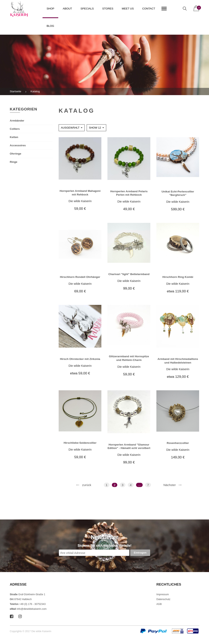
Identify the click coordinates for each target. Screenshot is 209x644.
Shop (50, 9)
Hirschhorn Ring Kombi (178, 277)
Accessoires (18, 145)
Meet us (128, 9)
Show (95, 128)
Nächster (170, 485)
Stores (108, 9)
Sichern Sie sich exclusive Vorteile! (104, 546)
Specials (87, 9)
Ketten (14, 137)
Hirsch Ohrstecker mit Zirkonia (80, 359)
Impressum (163, 594)
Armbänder (17, 121)
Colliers (15, 129)
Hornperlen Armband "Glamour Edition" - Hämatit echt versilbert (129, 446)
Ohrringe (16, 154)
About (67, 9)
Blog (50, 26)
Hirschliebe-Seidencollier (80, 443)
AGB (159, 604)
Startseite (16, 91)
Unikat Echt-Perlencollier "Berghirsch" (178, 193)
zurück (87, 485)
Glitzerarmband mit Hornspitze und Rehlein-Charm (129, 358)
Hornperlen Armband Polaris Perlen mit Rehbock (129, 193)
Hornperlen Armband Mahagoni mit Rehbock (80, 193)
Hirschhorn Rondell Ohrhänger (80, 277)
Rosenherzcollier (178, 443)
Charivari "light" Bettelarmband (129, 274)
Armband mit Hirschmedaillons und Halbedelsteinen (178, 361)
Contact (149, 9)
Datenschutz (163, 599)
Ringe (14, 162)
